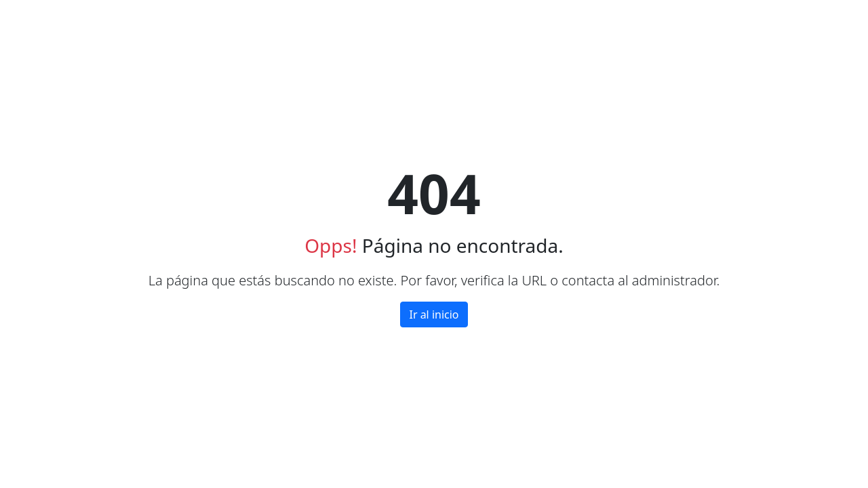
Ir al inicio (434, 314)
